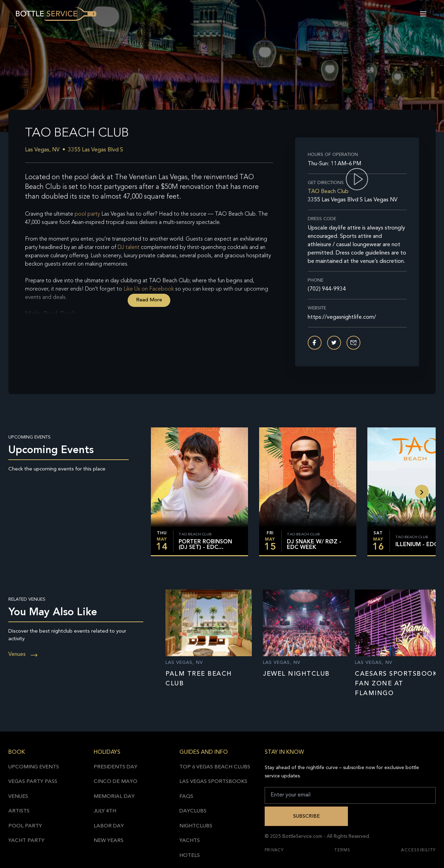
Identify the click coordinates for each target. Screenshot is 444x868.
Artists (19, 811)
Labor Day (109, 826)
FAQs (186, 797)
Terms (342, 850)
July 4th (105, 811)
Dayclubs (193, 811)
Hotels (190, 856)
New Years (109, 841)
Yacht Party (26, 841)
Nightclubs (196, 826)
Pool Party (25, 826)
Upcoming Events (34, 767)
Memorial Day (114, 797)
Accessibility (418, 850)
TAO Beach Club (328, 192)
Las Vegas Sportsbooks (213, 782)
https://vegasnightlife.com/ (342, 317)
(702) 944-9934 (327, 289)
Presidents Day (116, 767)
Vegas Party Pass (33, 782)
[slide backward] (422, 492)
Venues (23, 654)
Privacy (274, 850)
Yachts (190, 841)
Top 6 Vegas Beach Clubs (215, 767)
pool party (87, 214)
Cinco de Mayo (116, 782)
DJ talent (129, 248)
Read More (149, 300)
